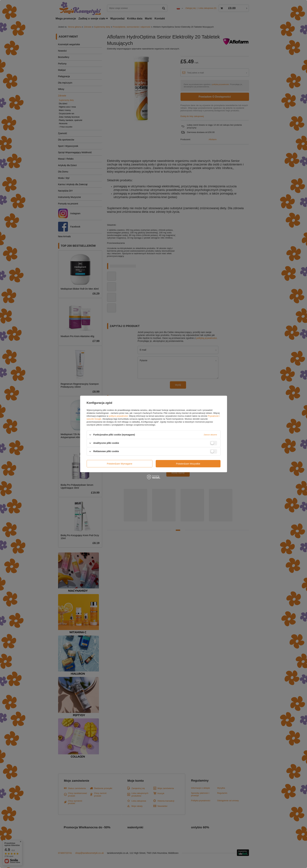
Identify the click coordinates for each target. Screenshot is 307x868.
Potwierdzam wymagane (120, 464)
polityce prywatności (118, 416)
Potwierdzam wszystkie (188, 464)
